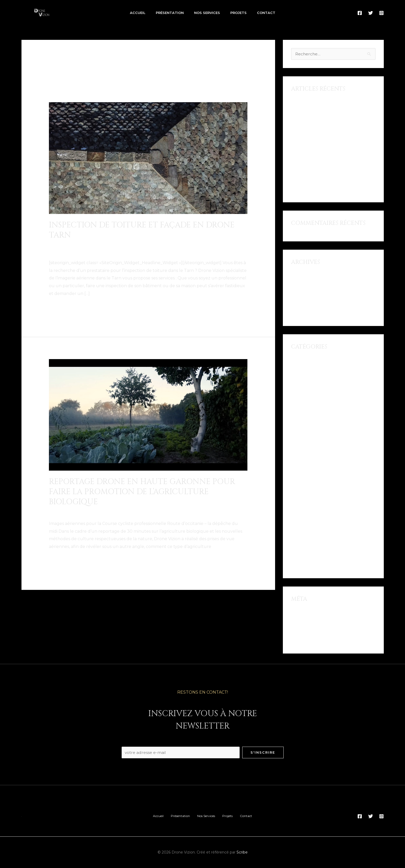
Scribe (242, 852)
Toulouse (214, 511)
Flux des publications (313, 622)
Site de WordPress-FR (314, 641)
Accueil (138, 13)
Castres (87, 245)
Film (296, 426)
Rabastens (108, 251)
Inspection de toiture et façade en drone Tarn (142, 230)
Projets (238, 13)
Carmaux (68, 245)
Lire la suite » (62, 307)
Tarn (125, 251)
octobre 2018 (305, 285)
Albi (53, 245)
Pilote (55, 251)
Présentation (170, 13)
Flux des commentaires (315, 632)
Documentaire (64, 511)
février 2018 (303, 304)
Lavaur (209, 245)
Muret (137, 511)
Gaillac (118, 245)
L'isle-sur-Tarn (186, 245)
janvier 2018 (303, 313)
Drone (103, 245)
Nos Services (207, 13)
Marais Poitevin (306, 482)
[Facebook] (360, 13)
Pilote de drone (79, 251)
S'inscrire (263, 752)
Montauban (303, 500)
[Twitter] (371, 13)
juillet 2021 (302, 276)
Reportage (191, 511)
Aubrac (299, 370)
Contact (266, 13)
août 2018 (301, 295)
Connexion (302, 613)
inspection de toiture (148, 245)
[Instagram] (381, 13)
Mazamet (228, 245)
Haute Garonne (112, 511)
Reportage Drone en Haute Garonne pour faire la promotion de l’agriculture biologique (142, 492)
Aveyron (300, 379)
